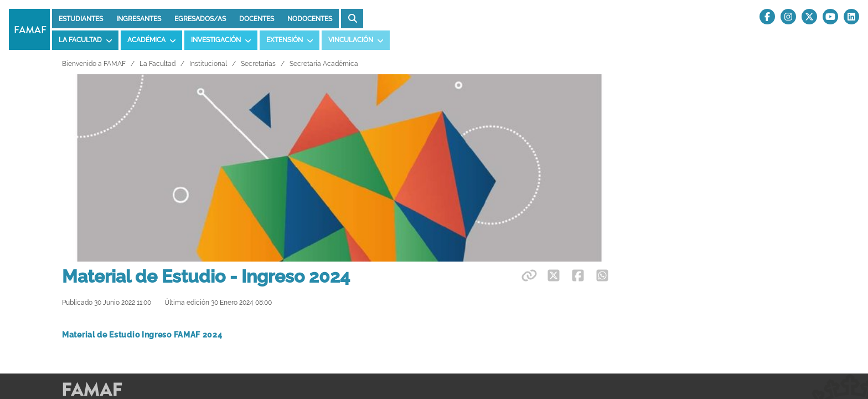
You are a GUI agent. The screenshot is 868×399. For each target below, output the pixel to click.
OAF (70, 240)
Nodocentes (310, 19)
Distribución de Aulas (376, 261)
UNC (347, 282)
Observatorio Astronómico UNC (119, 303)
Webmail (595, 240)
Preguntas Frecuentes (377, 240)
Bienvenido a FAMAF (94, 64)
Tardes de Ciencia (611, 282)
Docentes (257, 19)
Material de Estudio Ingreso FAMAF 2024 (142, 147)
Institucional (208, 64)
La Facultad (157, 64)
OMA (71, 261)
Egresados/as (200, 19)
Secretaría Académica (324, 64)
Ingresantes (139, 19)
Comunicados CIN (612, 303)
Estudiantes (81, 19)
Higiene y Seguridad (374, 303)
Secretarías (258, 64)
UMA (71, 282)
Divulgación (600, 261)
